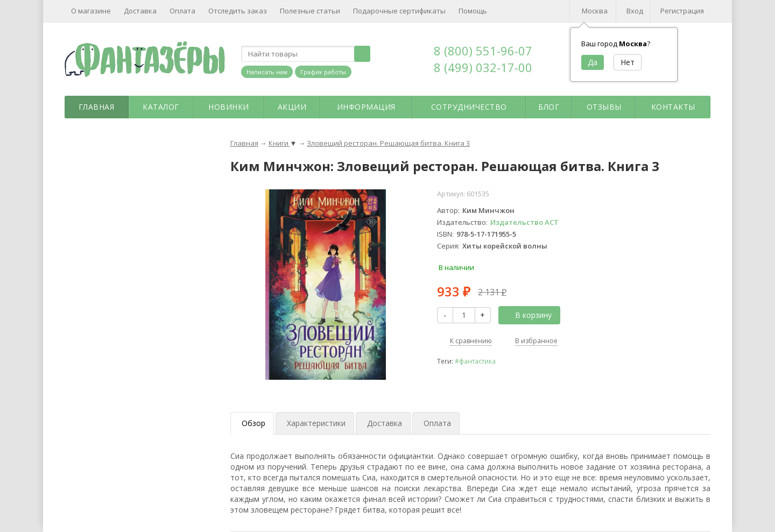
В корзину (527, 315)
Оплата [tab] (437, 423)
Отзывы (604, 107)
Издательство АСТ (524, 222)
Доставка (140, 11)
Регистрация (682, 11)
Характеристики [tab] (316, 423)
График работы (323, 72)
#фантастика (475, 361)
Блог (549, 107)
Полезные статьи (310, 11)
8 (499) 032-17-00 (483, 67)
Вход (635, 11)
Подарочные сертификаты (399, 11)
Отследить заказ (238, 11)
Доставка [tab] (385, 423)
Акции (292, 107)
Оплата (182, 11)
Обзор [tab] (253, 423)
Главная (97, 107)
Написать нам (267, 72)
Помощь (473, 11)
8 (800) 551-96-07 (483, 51)
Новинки (229, 107)
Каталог (161, 107)
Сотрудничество (469, 107)
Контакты (673, 107)
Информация (366, 107)
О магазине (91, 11)
